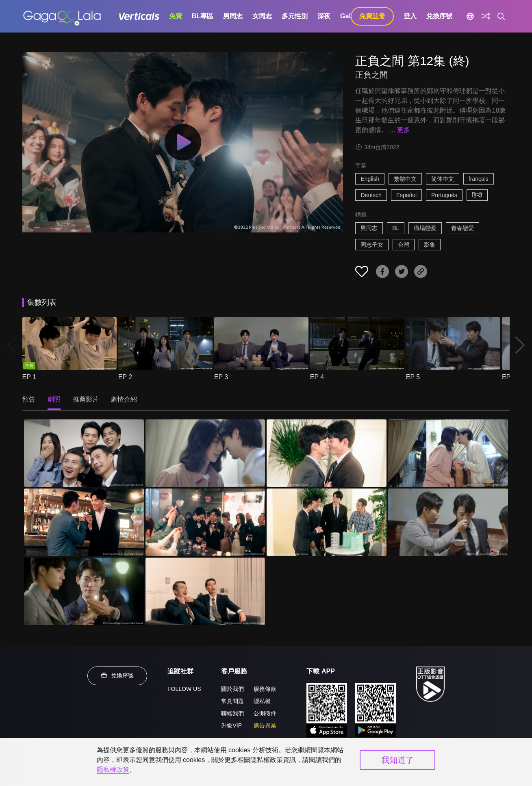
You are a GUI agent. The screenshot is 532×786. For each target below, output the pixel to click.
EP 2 (125, 377)
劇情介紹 (124, 399)
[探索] (486, 16)
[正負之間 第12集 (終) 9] (84, 591)
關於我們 (232, 689)
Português (444, 195)
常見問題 (232, 701)
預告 (29, 399)
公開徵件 (265, 713)
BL (396, 228)
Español (407, 195)
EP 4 (317, 377)
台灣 (404, 245)
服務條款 (265, 689)
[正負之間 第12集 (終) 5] (84, 522)
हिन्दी (477, 195)
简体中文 (443, 179)
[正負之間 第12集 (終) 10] (205, 591)
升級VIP (231, 725)
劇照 (54, 399)
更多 (404, 130)
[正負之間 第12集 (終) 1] (84, 453)
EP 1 (29, 377)
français (479, 179)
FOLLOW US (184, 689)
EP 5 (413, 377)
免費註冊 (372, 16)
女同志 (262, 16)
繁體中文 (405, 179)
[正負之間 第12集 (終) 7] (327, 522)
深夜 (324, 16)
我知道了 (397, 760)
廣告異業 (265, 725)
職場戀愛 (425, 228)
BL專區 (203, 16)
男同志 (233, 16)
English (370, 179)
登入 (410, 16)
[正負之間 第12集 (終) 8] (448, 522)
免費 (176, 16)
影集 (430, 245)
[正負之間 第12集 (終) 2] (205, 453)
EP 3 (221, 377)
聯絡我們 (232, 713)
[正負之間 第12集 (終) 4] (448, 453)
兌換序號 (439, 16)
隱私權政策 (113, 770)
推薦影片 (86, 399)
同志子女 (372, 245)
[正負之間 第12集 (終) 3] (327, 453)
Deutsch (371, 195)
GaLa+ (350, 16)
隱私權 (262, 701)
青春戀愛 (463, 228)
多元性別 (295, 16)
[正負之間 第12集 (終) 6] (205, 522)
